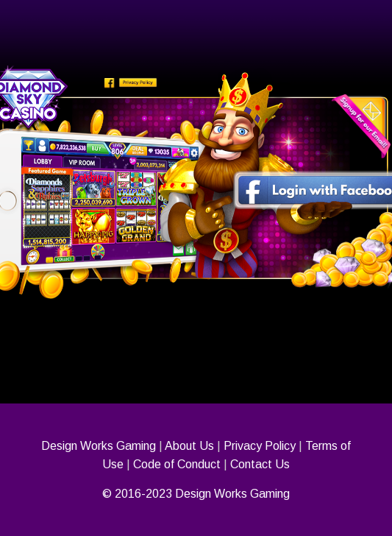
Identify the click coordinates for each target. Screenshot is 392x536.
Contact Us (260, 464)
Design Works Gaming (99, 446)
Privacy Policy (260, 446)
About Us (189, 446)
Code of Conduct (177, 464)
